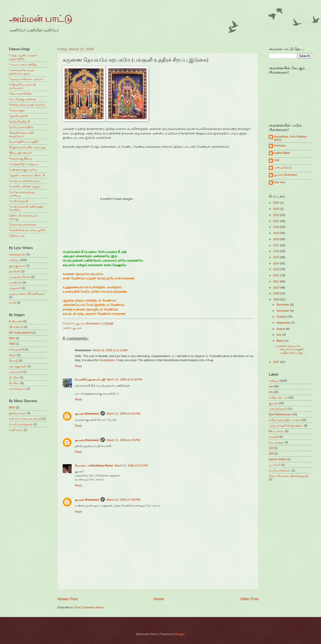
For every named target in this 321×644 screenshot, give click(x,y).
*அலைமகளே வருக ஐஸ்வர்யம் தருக (22, 72)
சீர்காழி (14, 361)
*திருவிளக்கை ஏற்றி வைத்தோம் (21, 134)
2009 (277, 293)
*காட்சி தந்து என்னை (22, 99)
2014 (277, 263)
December (283, 305)
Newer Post (68, 599)
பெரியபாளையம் (280, 470)
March (281, 341)
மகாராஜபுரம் (17, 389)
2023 (277, 209)
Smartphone (107, 360)
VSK (277, 160)
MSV (12, 338)
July (279, 335)
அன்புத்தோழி (283, 167)
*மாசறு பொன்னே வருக (24, 181)
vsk (271, 386)
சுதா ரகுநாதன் (18, 366)
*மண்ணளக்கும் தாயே (23, 170)
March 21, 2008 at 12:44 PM (124, 379)
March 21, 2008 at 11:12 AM (110, 350)
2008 (277, 299)
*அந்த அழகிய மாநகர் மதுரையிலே (23, 57)
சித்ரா (12, 355)
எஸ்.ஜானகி (16, 349)
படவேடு (275, 465)
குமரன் (77, 328)
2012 (277, 275)
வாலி (12, 303)
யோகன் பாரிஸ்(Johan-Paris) (94, 465)
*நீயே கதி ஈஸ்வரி (20, 153)
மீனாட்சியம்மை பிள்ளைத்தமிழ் (289, 476)
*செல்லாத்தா (17, 110)
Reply (78, 366)
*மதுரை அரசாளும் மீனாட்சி (27, 175)
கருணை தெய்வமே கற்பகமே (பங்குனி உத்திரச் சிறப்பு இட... (291, 349)
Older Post (249, 599)
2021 (277, 221)
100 (271, 448)
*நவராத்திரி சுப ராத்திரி (24, 142)
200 (271, 454)
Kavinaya (280, 145)
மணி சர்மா (16, 430)
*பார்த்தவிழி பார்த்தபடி (24, 164)
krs (271, 392)
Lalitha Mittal (282, 153)
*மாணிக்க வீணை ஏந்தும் (25, 186)
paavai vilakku (278, 459)
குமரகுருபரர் (17, 266)
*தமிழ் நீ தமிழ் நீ (19, 121)
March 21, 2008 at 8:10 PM (131, 465)
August (281, 329)
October (282, 317)
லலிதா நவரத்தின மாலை (285, 420)
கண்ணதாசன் (17, 254)
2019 (277, 233)
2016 (277, 251)
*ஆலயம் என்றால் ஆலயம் (26, 79)
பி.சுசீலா (14, 383)
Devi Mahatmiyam (280, 414)
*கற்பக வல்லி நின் (20, 93)
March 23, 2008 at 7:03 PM (123, 500)
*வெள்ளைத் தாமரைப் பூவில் (27, 230)
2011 (277, 281)
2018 (277, 239)
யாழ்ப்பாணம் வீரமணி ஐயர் (27, 294)
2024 (277, 203)
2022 (277, 215)
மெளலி (274, 437)
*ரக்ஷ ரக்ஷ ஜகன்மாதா (23, 224)
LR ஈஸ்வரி (16, 327)
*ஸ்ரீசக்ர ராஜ (17, 236)
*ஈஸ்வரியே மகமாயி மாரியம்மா (22, 86)
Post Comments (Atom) (89, 607)
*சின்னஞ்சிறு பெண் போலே (27, 105)
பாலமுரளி (16, 372)
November (283, 311)
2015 (277, 257)
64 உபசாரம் (276, 431)
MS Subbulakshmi (20, 333)
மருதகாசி (15, 288)
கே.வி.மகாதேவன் (21, 424)
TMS (12, 344)
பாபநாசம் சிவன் (20, 277)
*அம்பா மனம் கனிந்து (23, 64)
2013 (277, 269)
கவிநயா (14, 260)
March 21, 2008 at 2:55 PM (123, 440)
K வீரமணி (16, 321)
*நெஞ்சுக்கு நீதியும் (21, 158)
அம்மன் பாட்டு (41, 19)
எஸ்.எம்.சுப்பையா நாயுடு (25, 419)
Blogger (180, 634)
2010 (277, 287)
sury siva (279, 182)
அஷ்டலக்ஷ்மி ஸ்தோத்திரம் (286, 426)
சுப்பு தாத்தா (276, 442)
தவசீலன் (15, 271)
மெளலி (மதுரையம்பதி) (90, 379)
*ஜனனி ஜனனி (18, 116)
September (284, 323)
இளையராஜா (17, 413)
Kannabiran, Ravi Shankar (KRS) (290, 138)
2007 (277, 362)
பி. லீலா (14, 377)
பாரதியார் (15, 282)
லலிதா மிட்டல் (278, 398)
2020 (277, 227)
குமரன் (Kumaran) (87, 414)
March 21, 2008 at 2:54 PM (123, 414)
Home (159, 599)
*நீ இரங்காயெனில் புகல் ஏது (27, 147)
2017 (277, 245)
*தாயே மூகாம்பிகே (21, 127)
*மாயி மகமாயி (18, 201)
